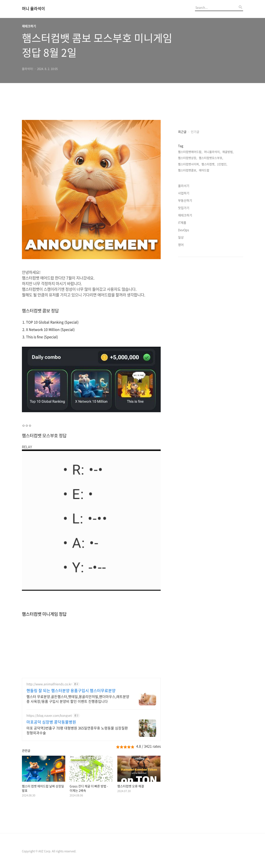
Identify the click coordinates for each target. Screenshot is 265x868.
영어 (181, 245)
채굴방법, (228, 152)
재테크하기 (185, 215)
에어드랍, (204, 170)
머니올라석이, (212, 152)
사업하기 (184, 193)
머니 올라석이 (33, 9)
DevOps (184, 230)
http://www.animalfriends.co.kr (49, 684)
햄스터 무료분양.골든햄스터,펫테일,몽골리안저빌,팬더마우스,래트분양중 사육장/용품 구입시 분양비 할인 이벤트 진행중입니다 (78, 699)
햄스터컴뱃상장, (188, 158)
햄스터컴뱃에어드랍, (190, 152)
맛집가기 (184, 208)
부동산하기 (185, 200)
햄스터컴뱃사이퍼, (189, 164)
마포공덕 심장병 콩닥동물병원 (51, 722)
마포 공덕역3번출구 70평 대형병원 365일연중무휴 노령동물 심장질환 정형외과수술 (77, 730)
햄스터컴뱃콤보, (188, 170)
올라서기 (184, 186)
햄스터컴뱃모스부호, (211, 158)
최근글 (182, 132)
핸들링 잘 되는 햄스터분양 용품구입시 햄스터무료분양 (71, 691)
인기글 (195, 132)
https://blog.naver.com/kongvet (49, 715)
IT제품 (182, 222)
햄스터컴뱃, (208, 164)
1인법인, (222, 164)
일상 (181, 237)
